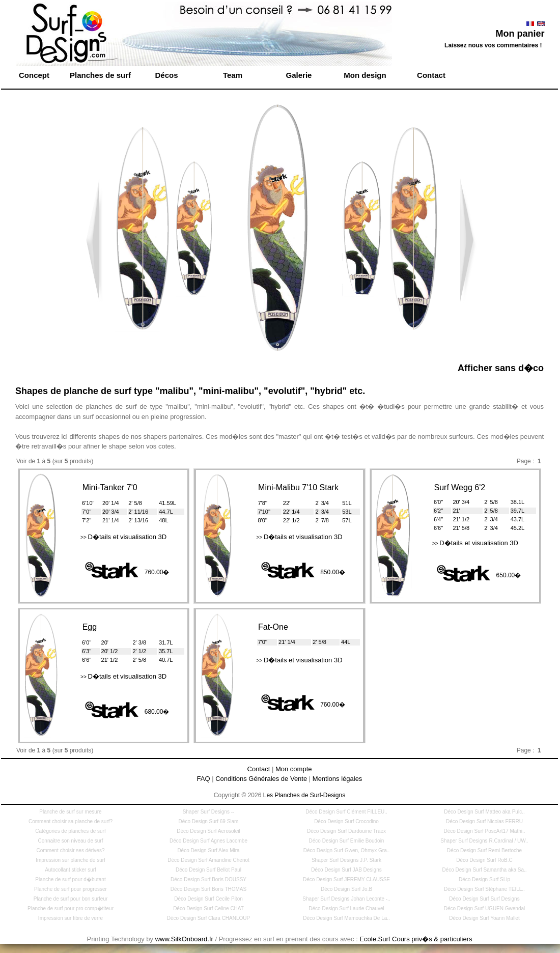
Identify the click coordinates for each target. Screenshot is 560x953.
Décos (166, 75)
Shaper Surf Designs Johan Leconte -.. (346, 899)
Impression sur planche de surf (71, 860)
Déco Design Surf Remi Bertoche (484, 850)
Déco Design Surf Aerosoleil (208, 831)
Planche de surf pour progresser (71, 889)
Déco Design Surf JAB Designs (346, 870)
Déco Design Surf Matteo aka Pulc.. (484, 812)
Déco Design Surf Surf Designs (484, 899)
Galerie (299, 75)
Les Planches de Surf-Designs (304, 795)
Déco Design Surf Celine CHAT (208, 908)
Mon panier (520, 34)
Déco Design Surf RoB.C (484, 860)
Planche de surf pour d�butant (70, 879)
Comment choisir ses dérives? (71, 850)
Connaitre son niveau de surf (71, 841)
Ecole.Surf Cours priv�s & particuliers (416, 939)
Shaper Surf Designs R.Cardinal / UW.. (484, 841)
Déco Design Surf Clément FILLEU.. (346, 812)
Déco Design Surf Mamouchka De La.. (346, 918)
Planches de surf (100, 75)
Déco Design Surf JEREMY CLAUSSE (346, 879)
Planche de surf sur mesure (70, 812)
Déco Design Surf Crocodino (346, 821)
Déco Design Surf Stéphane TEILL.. (484, 889)
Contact (431, 75)
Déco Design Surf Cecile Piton (208, 899)
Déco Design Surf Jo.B (346, 889)
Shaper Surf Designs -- (209, 812)
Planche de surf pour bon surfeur (71, 899)
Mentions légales (338, 779)
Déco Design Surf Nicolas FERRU (484, 821)
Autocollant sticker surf (71, 870)
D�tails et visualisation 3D (123, 537)
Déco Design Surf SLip (484, 879)
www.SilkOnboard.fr (184, 939)
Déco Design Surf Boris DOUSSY (208, 879)
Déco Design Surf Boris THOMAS (208, 889)
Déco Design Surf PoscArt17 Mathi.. (484, 831)
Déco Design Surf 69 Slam (209, 821)
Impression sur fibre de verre (71, 918)
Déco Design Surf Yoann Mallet (484, 918)
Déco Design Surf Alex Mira (208, 850)
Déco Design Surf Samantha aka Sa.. (484, 870)
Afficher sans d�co (501, 368)
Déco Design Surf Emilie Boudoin (347, 841)
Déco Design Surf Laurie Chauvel (346, 908)
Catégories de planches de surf (70, 831)
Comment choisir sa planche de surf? (71, 821)
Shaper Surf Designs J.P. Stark (346, 860)
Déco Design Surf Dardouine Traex (346, 831)
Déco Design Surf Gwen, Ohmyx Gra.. (347, 850)
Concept (34, 75)
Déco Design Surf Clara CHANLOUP (208, 918)
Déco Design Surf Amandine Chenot (208, 860)
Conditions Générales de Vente (261, 779)
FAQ (204, 779)
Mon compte (294, 769)
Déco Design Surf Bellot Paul (208, 870)
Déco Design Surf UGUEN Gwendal (485, 908)
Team (233, 75)
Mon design (365, 75)
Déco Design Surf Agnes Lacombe (208, 841)
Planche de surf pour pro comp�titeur (71, 908)
